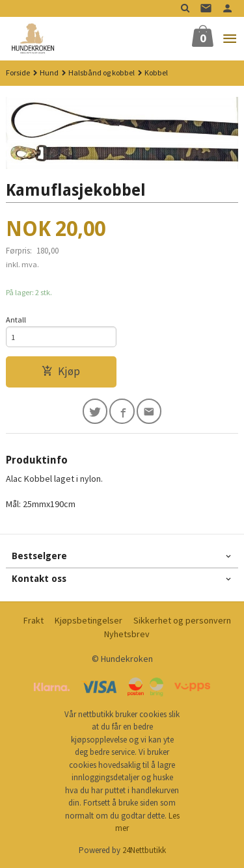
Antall (16, 320)
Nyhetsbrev (127, 634)
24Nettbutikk (144, 850)
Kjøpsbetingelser (88, 620)
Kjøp (61, 371)
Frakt (34, 620)
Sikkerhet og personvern (182, 620)
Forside (18, 72)
